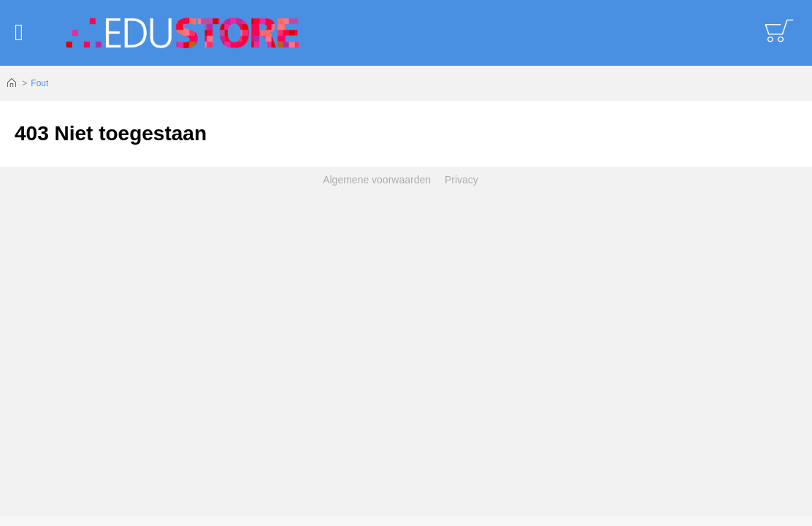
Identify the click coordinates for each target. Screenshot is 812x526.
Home (12, 83)
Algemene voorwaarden (377, 180)
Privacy (461, 180)
